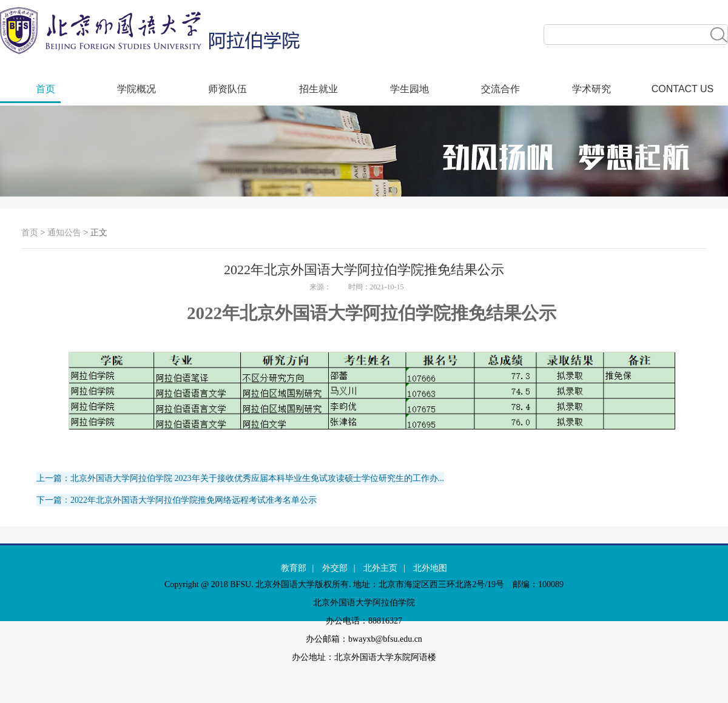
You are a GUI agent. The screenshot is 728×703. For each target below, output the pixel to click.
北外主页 (380, 568)
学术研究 (591, 89)
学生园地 (409, 89)
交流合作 (500, 89)
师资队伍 (227, 89)
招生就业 (318, 89)
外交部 (335, 568)
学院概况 (136, 89)
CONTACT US (683, 89)
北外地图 (430, 568)
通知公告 (64, 233)
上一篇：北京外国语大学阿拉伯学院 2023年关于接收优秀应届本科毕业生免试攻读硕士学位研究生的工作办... (240, 478)
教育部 (294, 568)
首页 (45, 89)
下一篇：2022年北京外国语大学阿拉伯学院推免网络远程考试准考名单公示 (177, 500)
